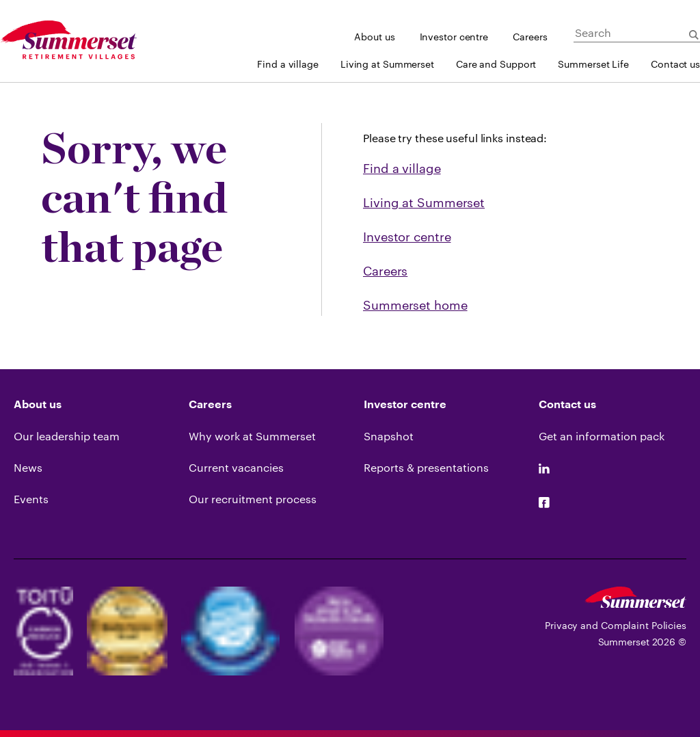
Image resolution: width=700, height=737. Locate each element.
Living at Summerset (387, 64)
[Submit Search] (694, 35)
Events (31, 499)
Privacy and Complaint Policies (616, 625)
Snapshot (389, 436)
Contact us (675, 64)
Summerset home (415, 305)
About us (374, 37)
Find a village (288, 64)
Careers (530, 37)
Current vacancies (236, 467)
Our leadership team (67, 436)
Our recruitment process (253, 499)
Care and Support (496, 64)
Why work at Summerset (252, 436)
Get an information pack (602, 436)
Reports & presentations (426, 467)
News (28, 467)
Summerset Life (593, 64)
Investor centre (454, 37)
